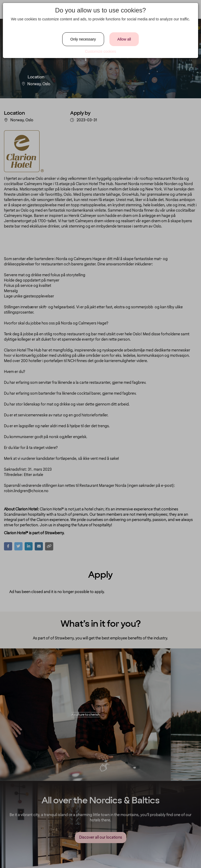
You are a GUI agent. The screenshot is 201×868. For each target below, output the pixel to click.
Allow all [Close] (124, 39)
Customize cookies (101, 51)
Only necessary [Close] (83, 39)
